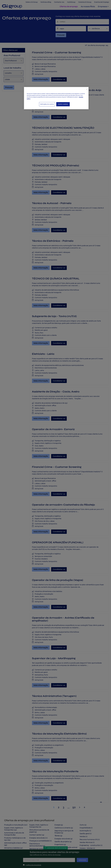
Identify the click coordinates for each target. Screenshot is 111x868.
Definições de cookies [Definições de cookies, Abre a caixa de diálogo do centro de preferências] (47, 104)
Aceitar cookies (63, 104)
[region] (56, 98)
